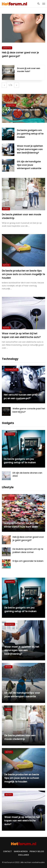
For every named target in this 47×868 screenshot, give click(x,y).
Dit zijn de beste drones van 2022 (27, 474)
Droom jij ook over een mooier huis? (29, 70)
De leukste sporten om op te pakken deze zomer (28, 551)
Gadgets (10, 434)
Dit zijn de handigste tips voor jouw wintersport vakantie (29, 165)
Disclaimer (24, 855)
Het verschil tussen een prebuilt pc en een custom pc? (23, 397)
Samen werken (21, 852)
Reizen (6, 209)
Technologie (11, 370)
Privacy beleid (37, 852)
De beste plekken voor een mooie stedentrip (21, 216)
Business (10, 624)
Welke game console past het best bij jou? (29, 410)
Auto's (6, 265)
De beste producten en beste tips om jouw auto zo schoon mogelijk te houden (23, 274)
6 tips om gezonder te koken (23, 110)
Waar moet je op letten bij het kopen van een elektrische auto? (21, 335)
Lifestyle (7, 48)
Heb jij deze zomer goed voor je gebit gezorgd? (20, 54)
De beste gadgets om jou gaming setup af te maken (30, 134)
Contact (7, 852)
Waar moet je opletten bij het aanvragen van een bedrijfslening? (30, 149)
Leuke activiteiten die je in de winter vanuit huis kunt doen (21, 525)
